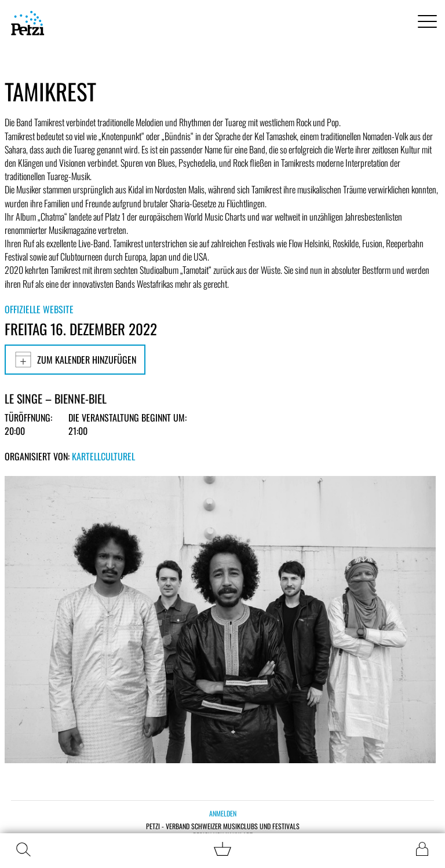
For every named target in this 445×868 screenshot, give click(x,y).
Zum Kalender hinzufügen (75, 360)
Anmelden (223, 813)
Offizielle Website (39, 309)
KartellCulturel (103, 456)
